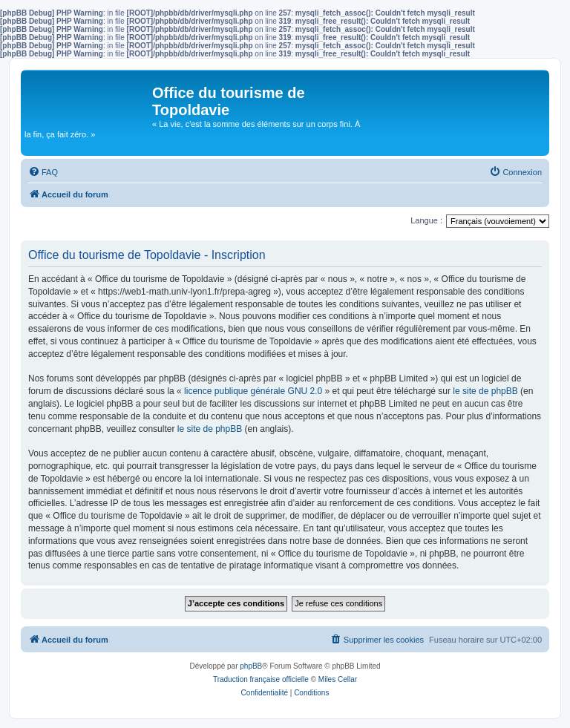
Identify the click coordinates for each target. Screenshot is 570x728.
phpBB (251, 666)
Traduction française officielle (261, 679)
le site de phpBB (485, 391)
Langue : (426, 220)
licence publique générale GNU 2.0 (253, 391)
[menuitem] (43, 172)
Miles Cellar (338, 679)
